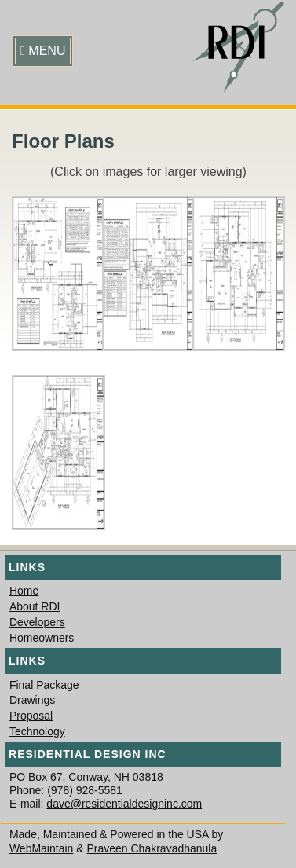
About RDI (35, 606)
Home (24, 591)
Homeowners (42, 638)
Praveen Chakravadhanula (152, 848)
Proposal (31, 716)
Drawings (32, 700)
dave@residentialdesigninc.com (124, 804)
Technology (37, 731)
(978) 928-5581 (85, 790)
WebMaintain (41, 848)
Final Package (44, 685)
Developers (37, 622)
